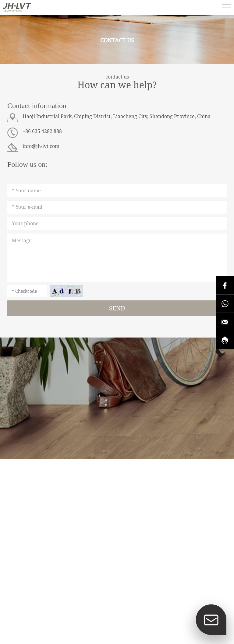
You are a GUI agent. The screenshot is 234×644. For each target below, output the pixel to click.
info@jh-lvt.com (41, 146)
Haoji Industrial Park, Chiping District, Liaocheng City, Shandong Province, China (117, 116)
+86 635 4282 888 (42, 131)
